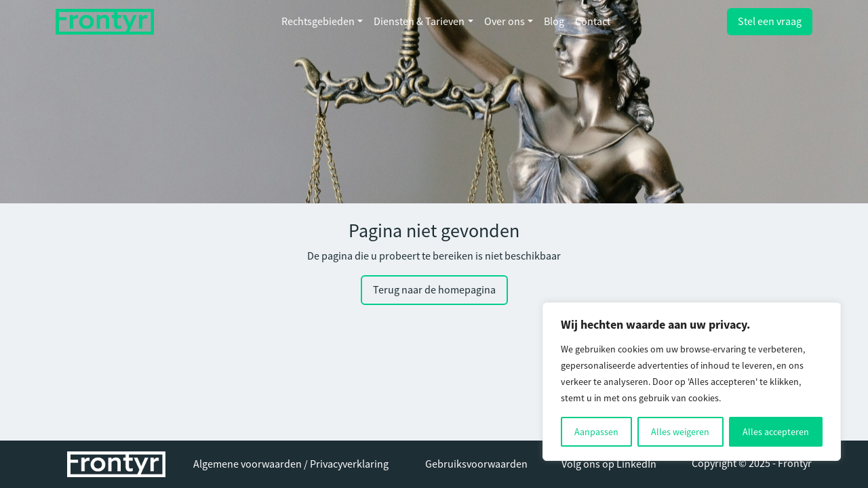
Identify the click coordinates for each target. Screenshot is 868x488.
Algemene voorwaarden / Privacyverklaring (291, 464)
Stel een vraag (770, 22)
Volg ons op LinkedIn (609, 464)
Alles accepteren (776, 432)
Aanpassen (596, 432)
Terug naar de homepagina (434, 290)
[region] (692, 382)
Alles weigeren (680, 432)
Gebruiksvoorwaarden (476, 464)
